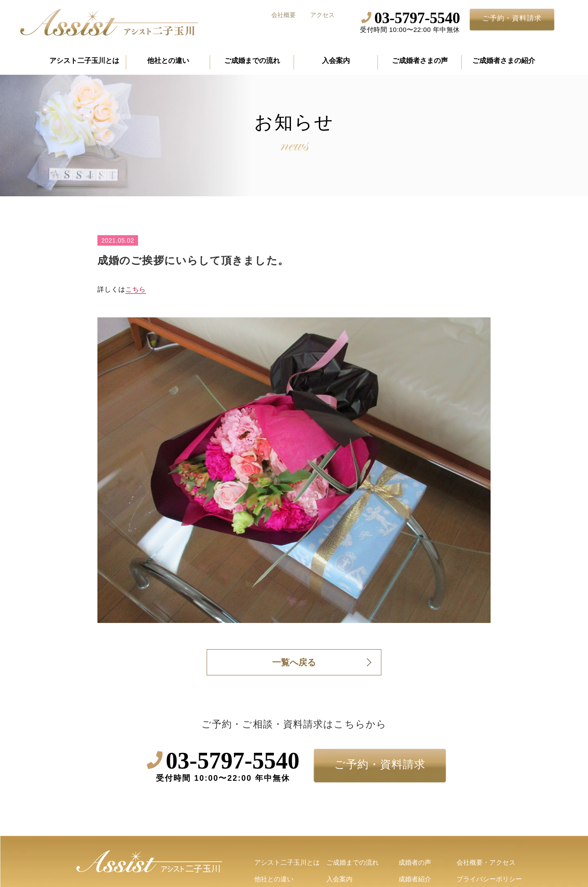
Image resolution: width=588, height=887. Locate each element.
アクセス (322, 15)
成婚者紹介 (415, 879)
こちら (136, 289)
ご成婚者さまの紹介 (504, 61)
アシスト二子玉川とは (84, 61)
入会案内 (336, 61)
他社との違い (168, 61)
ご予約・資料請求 (512, 18)
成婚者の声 (415, 862)
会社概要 (284, 15)
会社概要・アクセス (486, 862)
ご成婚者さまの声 (420, 61)
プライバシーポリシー (489, 879)
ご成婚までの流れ (252, 61)
